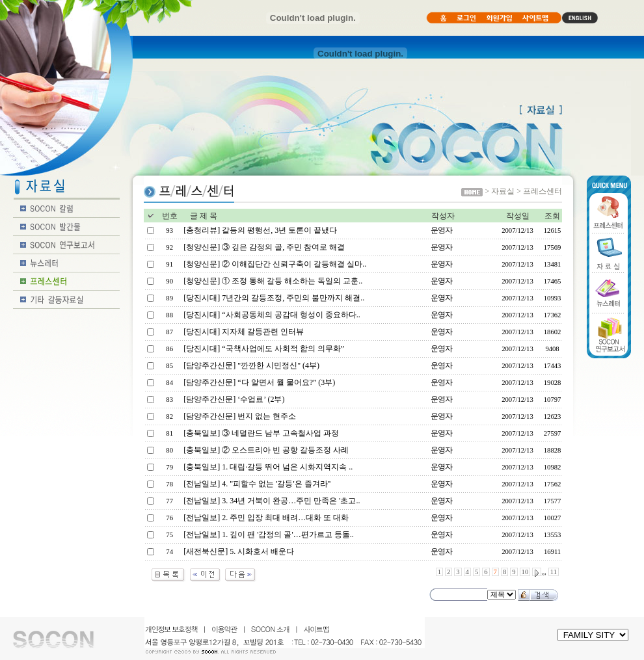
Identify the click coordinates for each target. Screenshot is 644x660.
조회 (552, 216)
